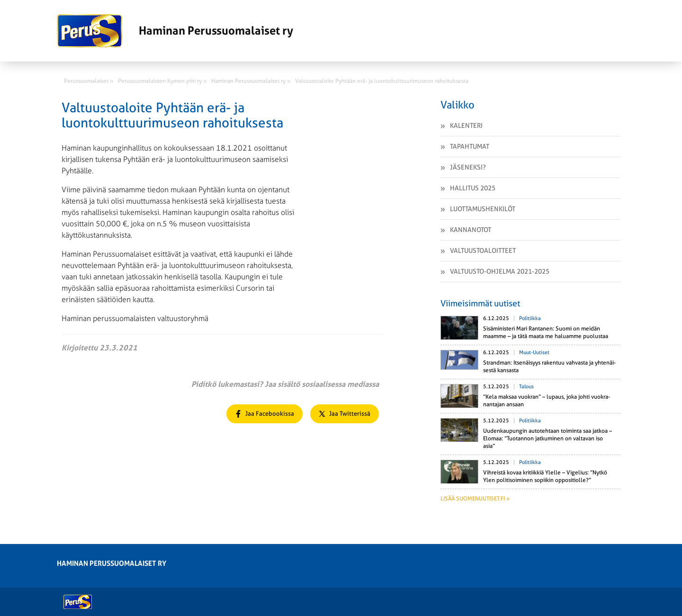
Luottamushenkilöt (483, 209)
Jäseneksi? (468, 167)
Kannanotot (471, 230)
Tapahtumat (470, 146)
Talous (526, 387)
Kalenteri (466, 125)
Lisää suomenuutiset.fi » (475, 499)
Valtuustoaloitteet (483, 250)
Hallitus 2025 (473, 188)
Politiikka (530, 318)
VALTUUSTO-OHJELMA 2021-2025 (500, 271)
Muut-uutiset (534, 353)
